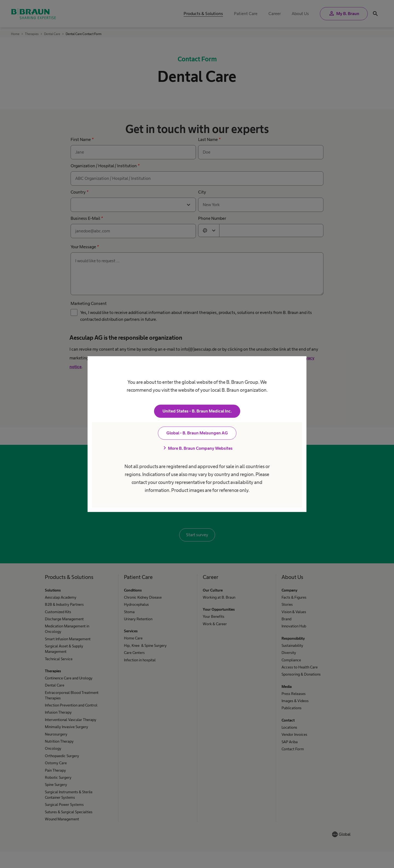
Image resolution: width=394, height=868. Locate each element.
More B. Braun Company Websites (197, 448)
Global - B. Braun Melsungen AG (197, 433)
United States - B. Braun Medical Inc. (197, 411)
